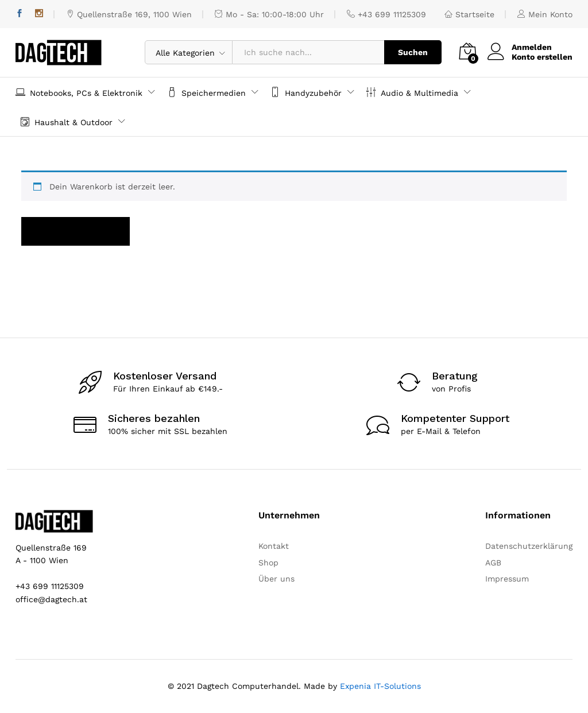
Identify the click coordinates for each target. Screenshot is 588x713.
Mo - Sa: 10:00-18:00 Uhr (269, 14)
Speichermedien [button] (206, 92)
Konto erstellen (542, 57)
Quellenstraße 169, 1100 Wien (129, 14)
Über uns (276, 579)
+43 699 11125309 (386, 14)
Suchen (413, 52)
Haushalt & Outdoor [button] (66, 121)
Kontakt (274, 546)
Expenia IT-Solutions (380, 686)
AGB (493, 563)
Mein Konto (545, 14)
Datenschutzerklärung (529, 546)
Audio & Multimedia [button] (412, 92)
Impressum (507, 579)
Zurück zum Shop (76, 231)
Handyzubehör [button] (306, 92)
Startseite (469, 14)
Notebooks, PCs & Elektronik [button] (79, 92)
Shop (268, 563)
